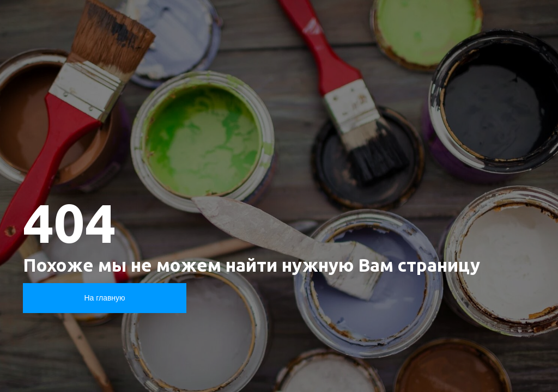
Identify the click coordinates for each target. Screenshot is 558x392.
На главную (104, 298)
